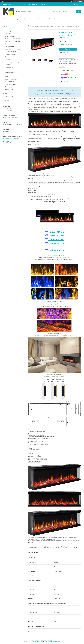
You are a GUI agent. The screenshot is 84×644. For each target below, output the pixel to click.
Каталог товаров (15, 19)
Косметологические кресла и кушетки (13, 76)
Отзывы (5, 93)
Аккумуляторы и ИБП (11, 84)
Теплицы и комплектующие (13, 39)
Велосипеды (9, 65)
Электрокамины (10, 89)
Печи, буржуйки (10, 87)
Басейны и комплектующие (13, 49)
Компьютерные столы (11, 72)
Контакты (57, 19)
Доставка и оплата (29, 19)
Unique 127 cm (54, 236)
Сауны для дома (10, 82)
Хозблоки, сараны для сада (13, 41)
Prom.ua (50, 640)
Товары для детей (10, 36)
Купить (68, 49)
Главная (5, 19)
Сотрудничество (67, 19)
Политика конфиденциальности (52, 642)
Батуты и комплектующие (12, 52)
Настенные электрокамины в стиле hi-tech (45, 26)
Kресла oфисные (10, 67)
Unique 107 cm (56, 232)
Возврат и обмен (47, 19)
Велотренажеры (10, 57)
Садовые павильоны (11, 44)
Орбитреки (8, 59)
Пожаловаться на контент (36, 642)
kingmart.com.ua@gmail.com (12, 139)
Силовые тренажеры (11, 79)
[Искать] (78, 11)
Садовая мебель (10, 46)
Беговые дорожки (10, 54)
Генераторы (9, 34)
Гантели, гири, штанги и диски (13, 62)
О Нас (38, 19)
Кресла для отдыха (10, 70)
